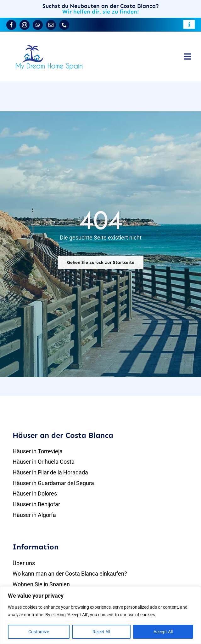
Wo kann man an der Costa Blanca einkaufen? (70, 574)
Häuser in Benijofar (36, 504)
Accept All (163, 632)
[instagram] (25, 25)
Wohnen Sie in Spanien (41, 584)
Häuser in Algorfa (34, 515)
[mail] (51, 25)
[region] (100, 615)
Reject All (101, 632)
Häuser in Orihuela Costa (44, 462)
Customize (39, 632)
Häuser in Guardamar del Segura (53, 483)
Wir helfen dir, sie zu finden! (101, 12)
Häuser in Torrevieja (38, 451)
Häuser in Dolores (35, 493)
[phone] (64, 25)
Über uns (24, 563)
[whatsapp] (38, 25)
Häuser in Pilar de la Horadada (50, 472)
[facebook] (11, 25)
